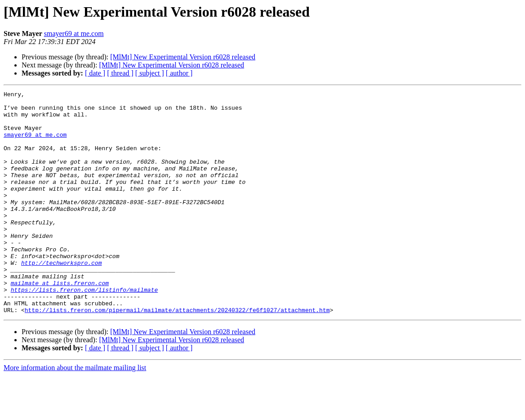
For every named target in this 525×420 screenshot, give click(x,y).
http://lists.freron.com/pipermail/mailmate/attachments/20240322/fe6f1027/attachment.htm (177, 354)
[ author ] (179, 73)
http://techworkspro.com (61, 298)
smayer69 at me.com (74, 34)
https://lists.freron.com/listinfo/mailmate (85, 330)
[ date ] (95, 73)
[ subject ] (150, 73)
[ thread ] (120, 73)
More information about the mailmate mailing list (75, 412)
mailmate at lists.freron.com (60, 322)
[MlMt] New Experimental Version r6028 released (183, 57)
